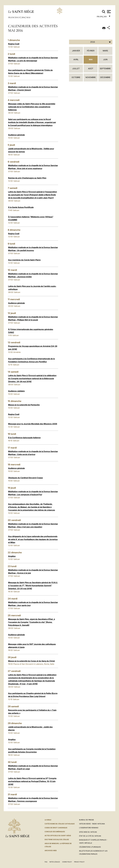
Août (91, 69)
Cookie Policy (67, 862)
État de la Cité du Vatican (90, 836)
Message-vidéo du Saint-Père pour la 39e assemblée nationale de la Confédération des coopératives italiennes (32, 107)
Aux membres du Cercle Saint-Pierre (24, 260)
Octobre (76, 77)
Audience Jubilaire (16, 391)
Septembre (105, 69)
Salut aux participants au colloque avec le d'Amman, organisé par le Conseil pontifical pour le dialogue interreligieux (32, 122)
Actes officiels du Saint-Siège (58, 836)
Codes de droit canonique (56, 828)
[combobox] (91, 42)
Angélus (12, 556)
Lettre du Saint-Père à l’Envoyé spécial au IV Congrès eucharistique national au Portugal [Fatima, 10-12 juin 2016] (32, 781)
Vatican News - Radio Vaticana (92, 824)
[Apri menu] (109, 12)
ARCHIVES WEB (51, 850)
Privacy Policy (79, 862)
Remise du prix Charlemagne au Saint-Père (27, 178)
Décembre (105, 77)
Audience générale (16, 135)
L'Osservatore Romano (89, 828)
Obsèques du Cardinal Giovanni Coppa (25, 478)
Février (91, 51)
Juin (105, 59)
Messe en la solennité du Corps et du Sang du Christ (31, 661)
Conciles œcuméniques (55, 832)
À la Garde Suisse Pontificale (21, 207)
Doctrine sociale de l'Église (57, 839)
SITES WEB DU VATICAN (88, 832)
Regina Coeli (14, 44)
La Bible (48, 820)
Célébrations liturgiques (90, 847)
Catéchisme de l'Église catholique (60, 824)
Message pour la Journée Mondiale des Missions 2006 (33, 424)
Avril (76, 59)
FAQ (46, 862)
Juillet (76, 69)
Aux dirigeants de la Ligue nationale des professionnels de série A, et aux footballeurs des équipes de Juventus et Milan (33, 539)
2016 (23, 17)
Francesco (14, 17)
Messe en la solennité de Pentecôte (24, 405)
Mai (28, 17)
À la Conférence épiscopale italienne (24, 438)
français (102, 17)
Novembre (91, 77)
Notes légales (55, 862)
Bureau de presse (87, 820)
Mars (105, 51)
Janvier (76, 51)
